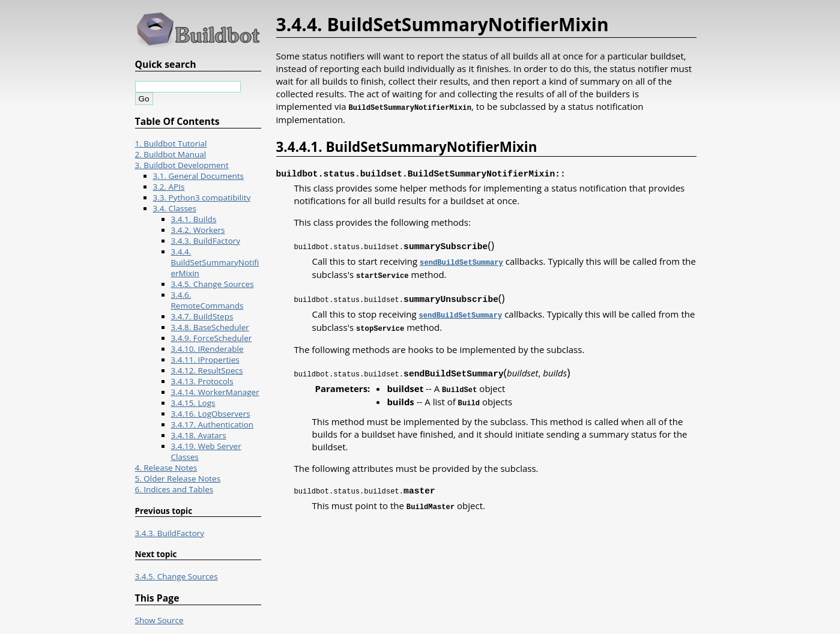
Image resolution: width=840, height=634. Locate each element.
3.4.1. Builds (194, 219)
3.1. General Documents (199, 176)
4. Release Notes (166, 468)
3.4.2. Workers (198, 230)
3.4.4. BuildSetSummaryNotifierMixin (215, 262)
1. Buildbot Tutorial (171, 143)
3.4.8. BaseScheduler (210, 327)
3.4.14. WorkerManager (215, 392)
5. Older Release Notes (178, 479)
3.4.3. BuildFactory (206, 241)
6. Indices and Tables (174, 489)
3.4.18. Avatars (199, 435)
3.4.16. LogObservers (211, 414)
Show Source (159, 620)
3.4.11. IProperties (205, 360)
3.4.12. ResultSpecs (207, 370)
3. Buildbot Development (182, 165)
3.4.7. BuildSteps (202, 316)
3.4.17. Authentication (213, 424)
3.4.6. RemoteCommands (207, 300)
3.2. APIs (169, 187)
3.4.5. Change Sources (213, 284)
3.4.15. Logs (193, 403)
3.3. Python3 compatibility (202, 198)
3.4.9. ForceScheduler (212, 338)
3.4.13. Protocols (202, 381)
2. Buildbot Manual (171, 154)
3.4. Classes (175, 208)
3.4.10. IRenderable (207, 349)
